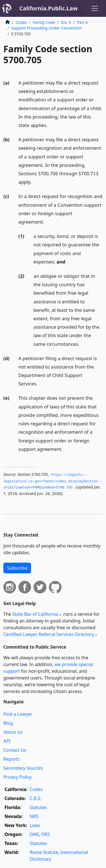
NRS (34, 816)
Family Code (44, 22)
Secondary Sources (23, 768)
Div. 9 (66, 22)
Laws (35, 825)
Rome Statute (44, 852)
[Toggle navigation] (95, 8)
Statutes (38, 807)
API (7, 741)
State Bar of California (35, 614)
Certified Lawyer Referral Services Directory (49, 634)
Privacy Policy (17, 777)
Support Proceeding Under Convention (47, 28)
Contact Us (15, 750)
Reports (12, 759)
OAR (34, 834)
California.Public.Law (49, 8)
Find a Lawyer (18, 714)
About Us (13, 732)
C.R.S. (36, 798)
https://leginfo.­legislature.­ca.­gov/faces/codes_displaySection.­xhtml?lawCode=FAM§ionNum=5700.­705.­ (53, 481)
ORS (45, 834)
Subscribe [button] (17, 568)
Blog (8, 723)
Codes (21, 22)
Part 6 (82, 22)
